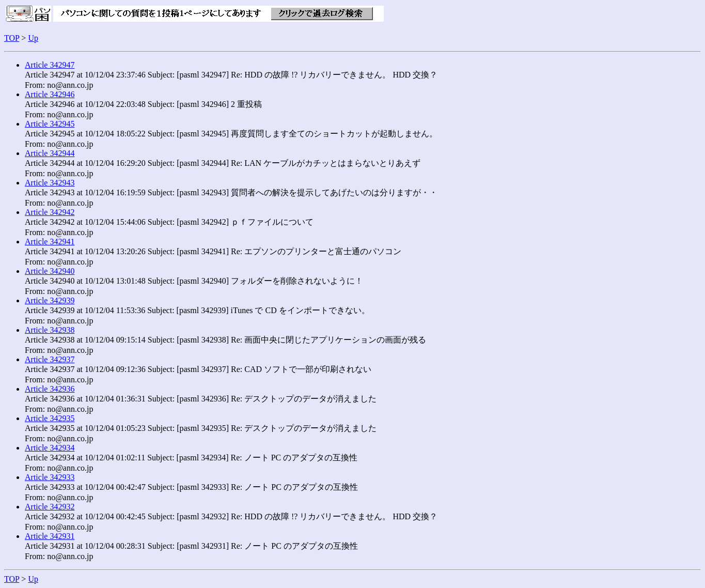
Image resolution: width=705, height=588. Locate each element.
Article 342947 (50, 65)
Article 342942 (50, 212)
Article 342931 (50, 536)
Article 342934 (50, 448)
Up (33, 38)
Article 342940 (50, 271)
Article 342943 (50, 183)
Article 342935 (50, 418)
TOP (12, 38)
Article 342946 (50, 94)
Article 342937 (50, 359)
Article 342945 (50, 124)
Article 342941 (50, 242)
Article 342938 (50, 330)
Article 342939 (50, 300)
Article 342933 (50, 477)
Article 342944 (50, 153)
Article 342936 (50, 389)
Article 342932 (50, 507)
